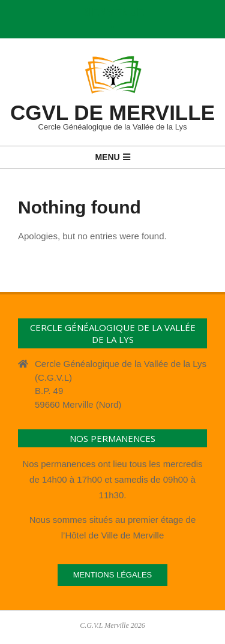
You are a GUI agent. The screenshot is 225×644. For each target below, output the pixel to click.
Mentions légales (112, 575)
